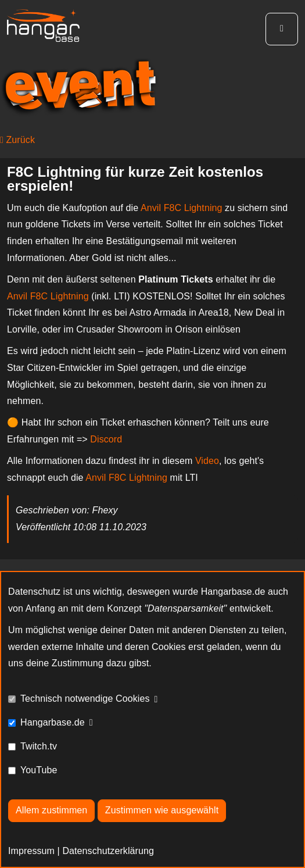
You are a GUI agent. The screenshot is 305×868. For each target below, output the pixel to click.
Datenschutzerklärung (108, 851)
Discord (106, 439)
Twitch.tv (39, 746)
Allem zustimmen (51, 810)
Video (207, 461)
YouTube (39, 770)
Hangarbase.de (53, 722)
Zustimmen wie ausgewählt (162, 810)
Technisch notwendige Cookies (85, 699)
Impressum (31, 851)
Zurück (17, 140)
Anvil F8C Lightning (182, 208)
